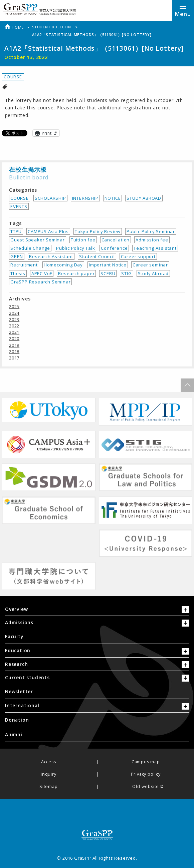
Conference (114, 248)
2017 (14, 358)
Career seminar (150, 265)
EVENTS (19, 206)
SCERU (108, 273)
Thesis (18, 273)
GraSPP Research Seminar (40, 282)
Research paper (76, 273)
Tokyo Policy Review (98, 231)
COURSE (13, 77)
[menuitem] (97, 637)
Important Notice (108, 265)
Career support (138, 256)
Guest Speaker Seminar (38, 240)
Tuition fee (83, 240)
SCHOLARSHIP (50, 198)
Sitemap (49, 787)
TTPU (16, 231)
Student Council (97, 256)
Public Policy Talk (75, 248)
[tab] (97, 611)
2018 (14, 351)
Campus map (146, 762)
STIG (126, 273)
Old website (146, 787)
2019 (14, 345)
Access (49, 762)
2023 (14, 319)
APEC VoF (42, 273)
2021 (14, 332)
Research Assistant (51, 256)
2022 (14, 326)
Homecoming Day (63, 265)
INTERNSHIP (85, 198)
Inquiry (49, 774)
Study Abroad (153, 273)
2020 (14, 338)
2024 (14, 313)
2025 (14, 306)
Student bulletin (52, 27)
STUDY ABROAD (144, 198)
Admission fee (152, 240)
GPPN (17, 256)
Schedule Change (30, 248)
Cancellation (116, 240)
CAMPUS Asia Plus (48, 231)
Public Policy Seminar (151, 231)
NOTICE (113, 198)
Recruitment (24, 265)
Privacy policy (146, 774)
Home (14, 27)
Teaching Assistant (155, 248)
